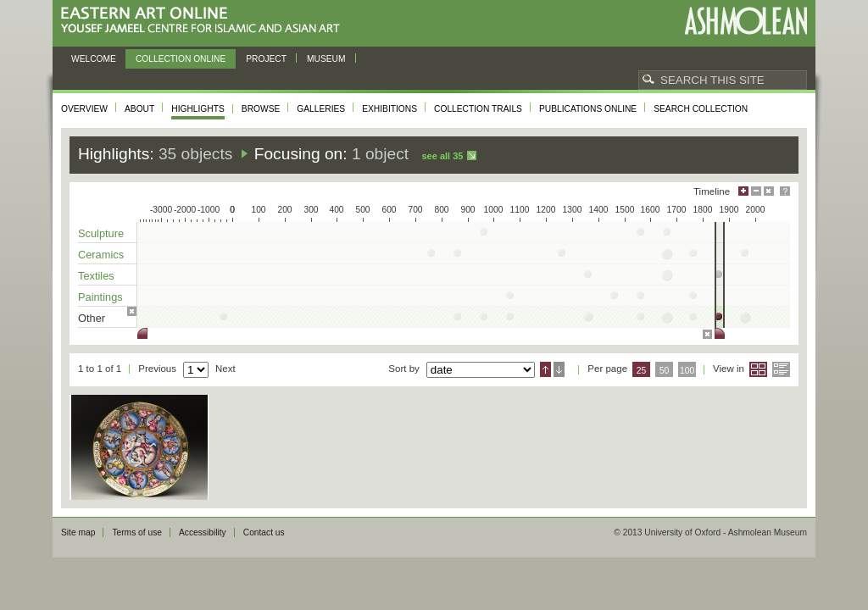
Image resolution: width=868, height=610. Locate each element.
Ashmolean (746, 21)
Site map (78, 532)
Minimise (756, 191)
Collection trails (478, 109)
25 (642, 371)
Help (785, 191)
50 (665, 371)
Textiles (96, 276)
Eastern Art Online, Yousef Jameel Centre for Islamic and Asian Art (205, 21)
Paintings (100, 297)
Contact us (264, 532)
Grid (758, 369)
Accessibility (203, 532)
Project (266, 59)
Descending (559, 369)
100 (687, 371)
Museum (326, 59)
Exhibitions (389, 109)
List (781, 369)
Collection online (181, 59)
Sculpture (101, 233)
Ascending (545, 369)
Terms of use (137, 532)
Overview (84, 109)
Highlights (198, 109)
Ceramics (101, 255)
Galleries (321, 109)
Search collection (701, 109)
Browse (261, 109)
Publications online (588, 109)
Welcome (94, 59)
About (139, 109)
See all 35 (442, 156)
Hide (769, 191)
